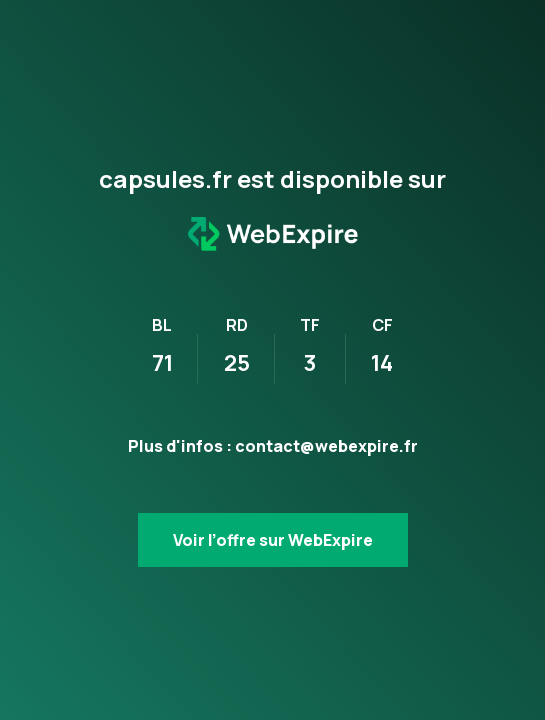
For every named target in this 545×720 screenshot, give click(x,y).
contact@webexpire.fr (326, 446)
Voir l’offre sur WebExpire (273, 540)
